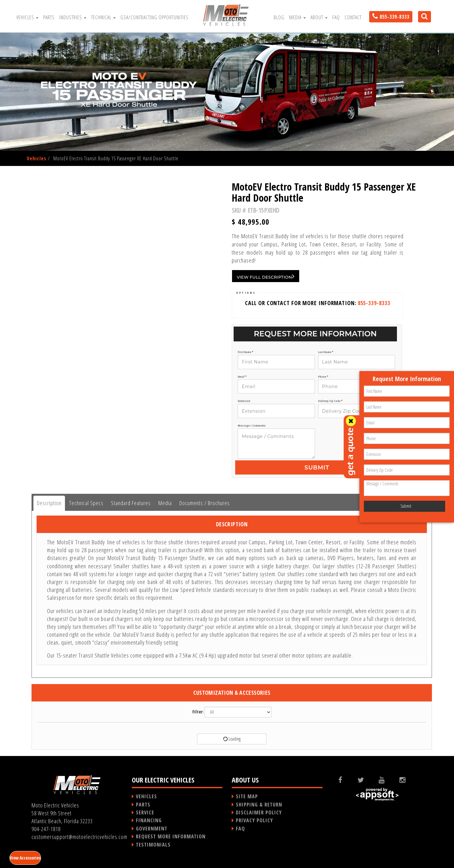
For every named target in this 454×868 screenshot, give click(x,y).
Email (242, 377)
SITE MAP (247, 796)
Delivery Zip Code (330, 401)
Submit (317, 468)
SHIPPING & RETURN (259, 805)
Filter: (198, 712)
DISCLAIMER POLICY (259, 812)
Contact (353, 17)
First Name (245, 352)
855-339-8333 (374, 303)
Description (49, 503)
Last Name (326, 352)
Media (297, 17)
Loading (231, 739)
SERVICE (145, 812)
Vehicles (27, 17)
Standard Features (131, 503)
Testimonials (103, 38)
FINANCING (149, 820)
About (319, 17)
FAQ (336, 17)
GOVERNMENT (152, 829)
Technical (103, 17)
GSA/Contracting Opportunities (154, 17)
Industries (73, 17)
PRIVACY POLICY (254, 820)
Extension (244, 401)
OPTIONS (246, 293)
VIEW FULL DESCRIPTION (266, 276)
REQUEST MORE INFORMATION (171, 836)
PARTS (143, 805)
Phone (323, 377)
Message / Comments (252, 426)
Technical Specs (86, 503)
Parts (49, 17)
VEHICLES (146, 796)
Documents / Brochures (205, 503)
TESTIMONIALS (153, 845)
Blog (279, 17)
